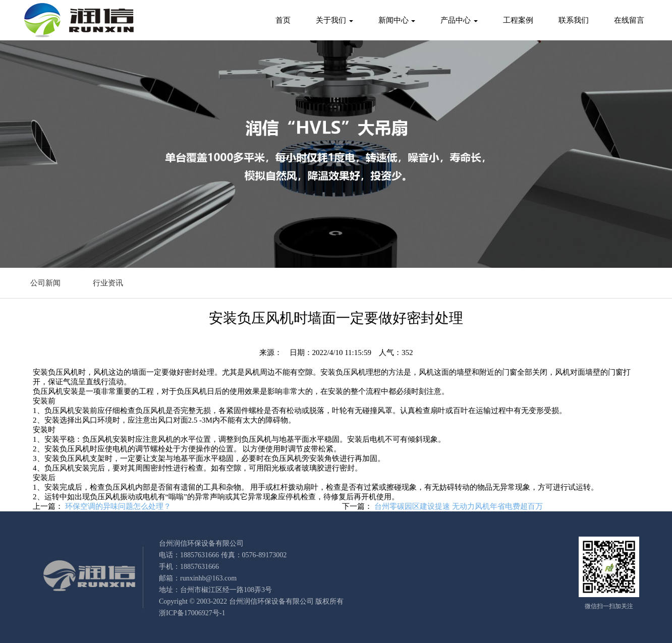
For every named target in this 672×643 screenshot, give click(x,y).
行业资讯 (108, 283)
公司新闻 (45, 283)
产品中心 (459, 20)
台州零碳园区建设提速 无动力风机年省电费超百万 (459, 506)
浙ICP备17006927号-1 (192, 613)
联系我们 (574, 20)
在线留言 (629, 20)
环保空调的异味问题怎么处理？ (118, 506)
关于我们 (334, 20)
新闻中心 (397, 20)
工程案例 (518, 20)
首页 (283, 20)
